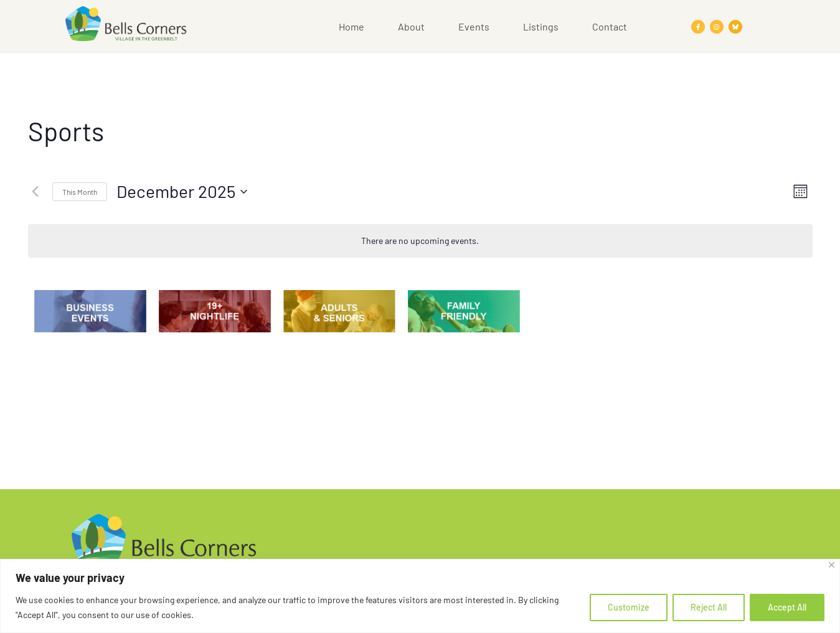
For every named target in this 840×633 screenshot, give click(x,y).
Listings (541, 26)
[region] (420, 596)
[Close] (832, 565)
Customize (629, 607)
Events (474, 26)
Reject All (709, 607)
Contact (610, 26)
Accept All (787, 607)
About (411, 26)
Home (352, 26)
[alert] (420, 241)
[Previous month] (35, 192)
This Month (80, 192)
